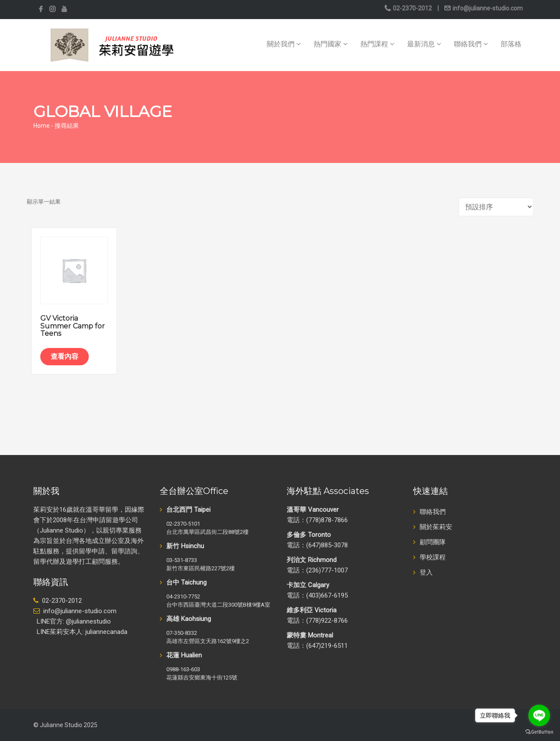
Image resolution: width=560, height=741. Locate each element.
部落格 (511, 44)
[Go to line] (539, 715)
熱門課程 (377, 44)
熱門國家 (330, 44)
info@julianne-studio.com (487, 8)
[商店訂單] (496, 207)
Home (42, 126)
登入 (426, 572)
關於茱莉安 (436, 527)
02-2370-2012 (412, 8)
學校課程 (433, 557)
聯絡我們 (471, 44)
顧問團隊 (433, 542)
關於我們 (284, 44)
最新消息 (424, 44)
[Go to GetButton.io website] (539, 732)
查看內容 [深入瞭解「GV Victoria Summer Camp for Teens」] (65, 356)
